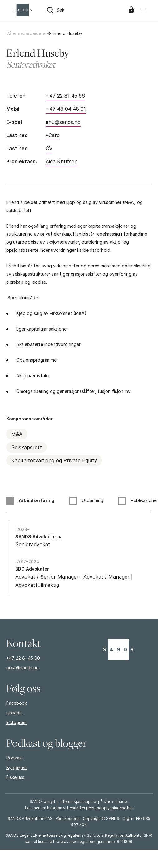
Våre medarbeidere (26, 33)
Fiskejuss (15, 777)
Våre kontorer (68, 818)
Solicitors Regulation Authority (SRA (119, 835)
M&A (17, 434)
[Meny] (143, 10)
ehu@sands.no (63, 122)
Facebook (17, 703)
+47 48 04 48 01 (66, 109)
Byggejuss (17, 767)
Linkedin (15, 713)
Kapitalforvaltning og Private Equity (54, 460)
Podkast (15, 758)
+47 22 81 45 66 (65, 96)
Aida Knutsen (62, 161)
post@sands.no (22, 668)
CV (49, 148)
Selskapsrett (27, 447)
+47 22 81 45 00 (23, 658)
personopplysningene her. (110, 808)
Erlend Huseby (68, 33)
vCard (53, 135)
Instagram (16, 722)
